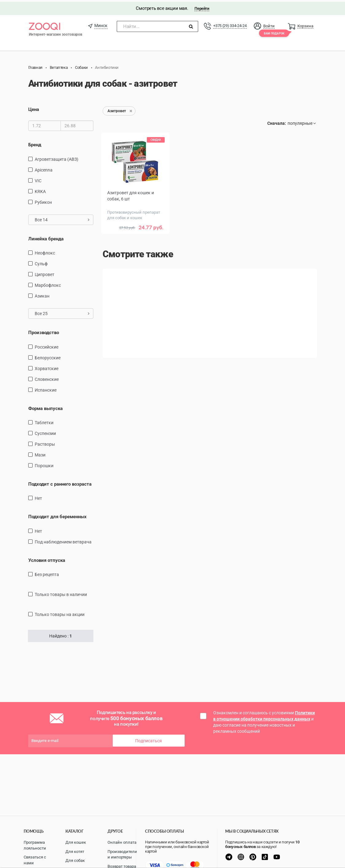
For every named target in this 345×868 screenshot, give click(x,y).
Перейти (202, 7)
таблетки (44, 421)
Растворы (45, 442)
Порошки (44, 464)
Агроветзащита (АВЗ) (57, 157)
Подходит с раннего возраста (60, 482)
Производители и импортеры (122, 854)
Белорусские (48, 356)
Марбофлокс (48, 283)
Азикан (42, 294)
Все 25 (62, 312)
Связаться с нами (35, 860)
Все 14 (62, 218)
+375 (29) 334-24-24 (230, 24)
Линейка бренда (46, 237)
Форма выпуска (45, 406)
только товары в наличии (61, 593)
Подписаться (149, 739)
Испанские (46, 388)
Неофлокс (45, 251)
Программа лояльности (35, 845)
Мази (40, 453)
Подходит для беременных (57, 515)
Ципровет (45, 273)
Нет (38, 496)
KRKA (40, 189)
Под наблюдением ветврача (63, 540)
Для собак (75, 860)
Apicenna (44, 168)
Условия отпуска (47, 558)
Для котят (75, 852)
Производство (44, 331)
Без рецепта (47, 573)
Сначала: (277, 121)
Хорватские (47, 366)
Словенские (47, 377)
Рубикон (43, 200)
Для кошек (76, 842)
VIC (38, 179)
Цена (34, 108)
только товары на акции (60, 613)
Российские (47, 345)
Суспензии (45, 432)
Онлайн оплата (122, 842)
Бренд (35, 143)
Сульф (41, 262)
